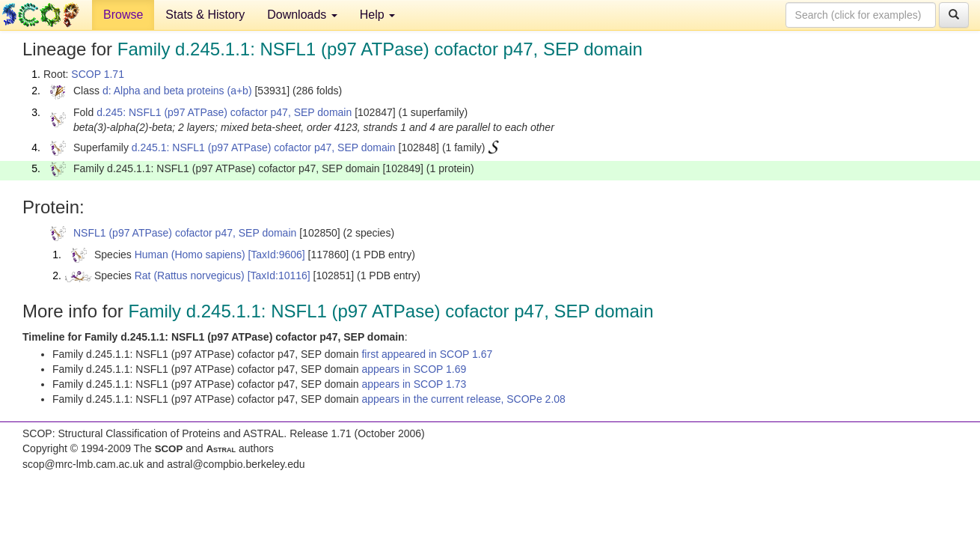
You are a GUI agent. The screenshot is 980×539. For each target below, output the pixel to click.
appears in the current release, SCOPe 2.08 (463, 399)
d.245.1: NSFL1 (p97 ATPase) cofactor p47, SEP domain (264, 147)
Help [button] (377, 15)
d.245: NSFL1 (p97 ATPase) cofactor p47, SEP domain (224, 112)
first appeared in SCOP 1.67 (427, 354)
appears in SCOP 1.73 (414, 384)
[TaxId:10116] (279, 275)
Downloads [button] (302, 15)
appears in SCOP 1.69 (414, 369)
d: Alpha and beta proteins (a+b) (177, 91)
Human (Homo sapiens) (190, 255)
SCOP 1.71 (98, 74)
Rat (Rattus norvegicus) (190, 275)
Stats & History (205, 15)
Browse (123, 15)
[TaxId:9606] (276, 255)
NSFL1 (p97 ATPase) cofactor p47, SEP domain (185, 233)
